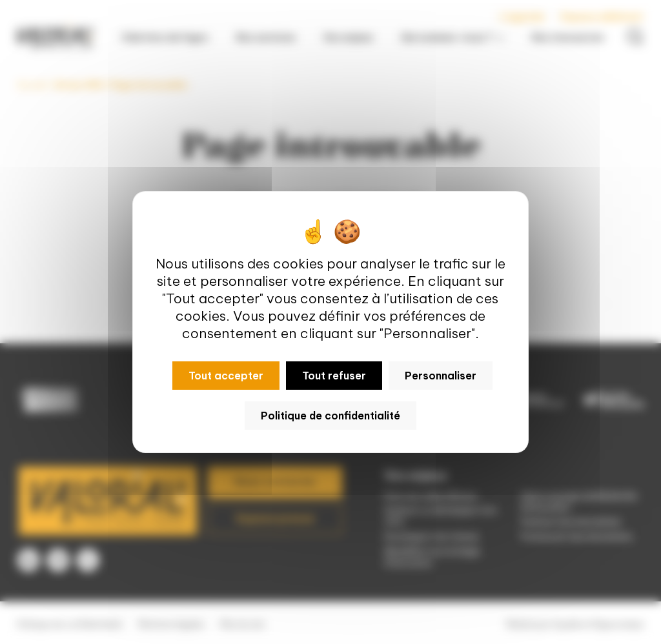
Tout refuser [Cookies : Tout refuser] (334, 376)
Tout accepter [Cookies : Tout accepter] (226, 376)
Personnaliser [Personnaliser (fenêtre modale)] (441, 376)
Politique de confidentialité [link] (330, 416)
